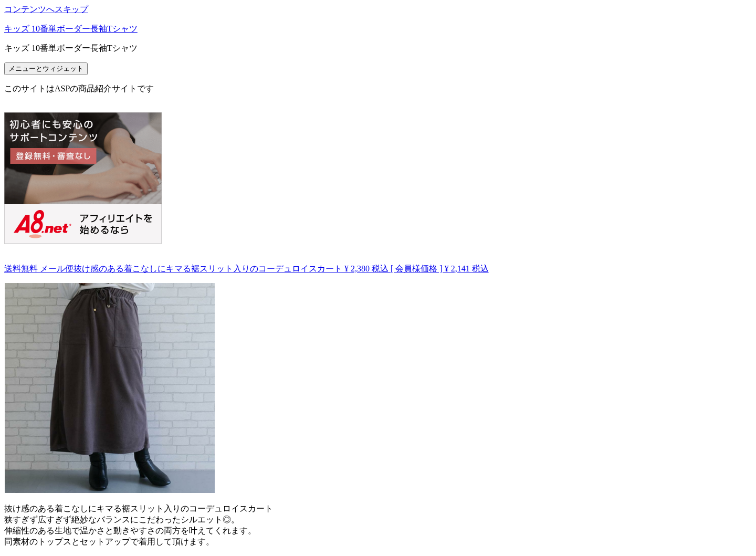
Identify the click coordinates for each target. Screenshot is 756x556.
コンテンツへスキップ (46, 9)
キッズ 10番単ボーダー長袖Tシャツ (71, 29)
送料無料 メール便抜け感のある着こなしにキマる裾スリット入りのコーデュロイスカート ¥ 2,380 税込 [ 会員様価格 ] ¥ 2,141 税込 (246, 269)
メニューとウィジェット (46, 69)
